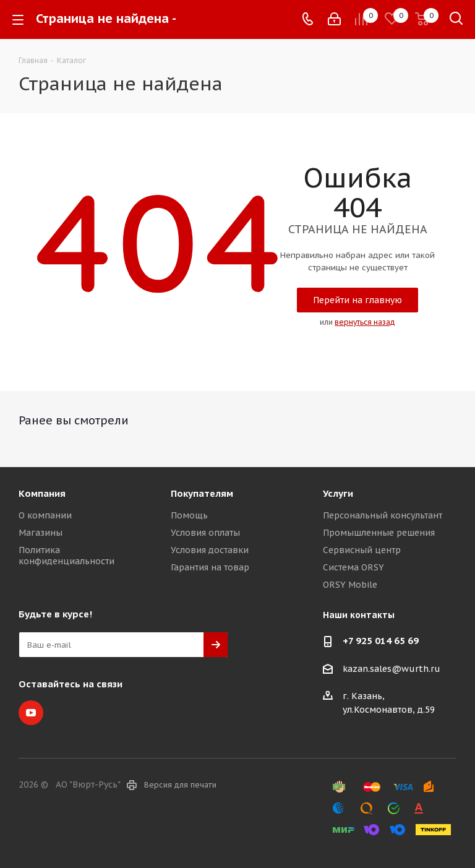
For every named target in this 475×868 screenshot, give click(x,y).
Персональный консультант (383, 515)
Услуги (338, 493)
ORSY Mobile (350, 585)
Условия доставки (210, 550)
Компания (42, 493)
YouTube (31, 713)
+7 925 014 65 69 (381, 641)
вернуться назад (365, 322)
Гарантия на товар (210, 567)
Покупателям (202, 493)
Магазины (41, 533)
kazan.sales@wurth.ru (392, 669)
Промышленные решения (379, 533)
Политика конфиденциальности (66, 556)
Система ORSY (353, 567)
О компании (45, 515)
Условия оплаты (205, 533)
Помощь (189, 515)
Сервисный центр (362, 550)
